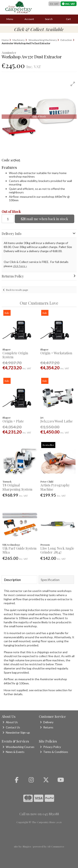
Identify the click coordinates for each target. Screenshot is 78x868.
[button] (73, 84)
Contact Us (11, 727)
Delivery (47, 722)
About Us (10, 722)
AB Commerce (56, 846)
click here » (20, 266)
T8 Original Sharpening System (17, 487)
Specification (50, 580)
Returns (47, 727)
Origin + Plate (13, 421)
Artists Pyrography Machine (55, 487)
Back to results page (17, 290)
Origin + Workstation (56, 353)
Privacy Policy (50, 747)
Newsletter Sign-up (16, 733)
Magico (27, 846)
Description (12, 580)
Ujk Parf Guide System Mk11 (19, 550)
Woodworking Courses (18, 747)
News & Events (13, 752)
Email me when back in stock (45, 219)
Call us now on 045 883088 (39, 814)
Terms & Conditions (54, 752)
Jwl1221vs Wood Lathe (56, 421)
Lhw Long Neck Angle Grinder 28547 (57, 550)
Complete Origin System (15, 355)
